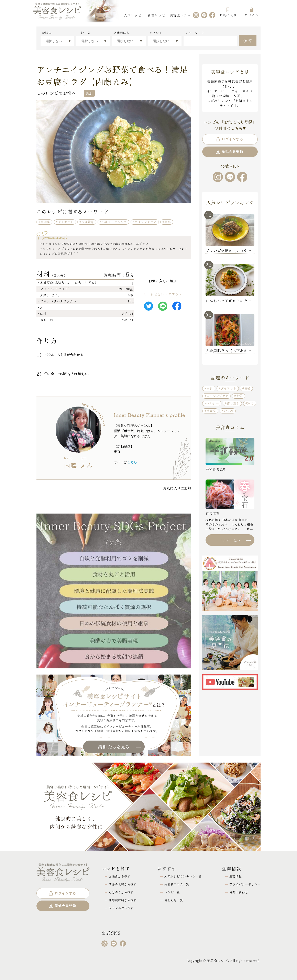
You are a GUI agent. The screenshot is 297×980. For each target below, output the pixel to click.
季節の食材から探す (123, 884)
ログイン (252, 12)
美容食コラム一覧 (177, 884)
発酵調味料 (122, 33)
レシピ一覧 (172, 892)
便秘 (247, 388)
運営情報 (236, 876)
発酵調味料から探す (123, 900)
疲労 (239, 396)
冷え (250, 403)
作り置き (88, 222)
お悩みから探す (120, 876)
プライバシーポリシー (245, 884)
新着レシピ (156, 15)
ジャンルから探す (121, 908)
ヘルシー (213, 403)
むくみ (229, 411)
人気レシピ (133, 15)
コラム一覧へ (235, 540)
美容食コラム (180, 15)
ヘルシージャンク (114, 222)
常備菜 (45, 222)
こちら (132, 462)
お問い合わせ (239, 892)
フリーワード (195, 33)
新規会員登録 (229, 152)
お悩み (47, 33)
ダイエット (66, 222)
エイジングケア (146, 222)
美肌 (168, 222)
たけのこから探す (121, 892)
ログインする (229, 139)
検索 (248, 40)
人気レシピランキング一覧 (183, 876)
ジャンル (156, 33)
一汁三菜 (84, 33)
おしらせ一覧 (174, 900)
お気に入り (228, 12)
